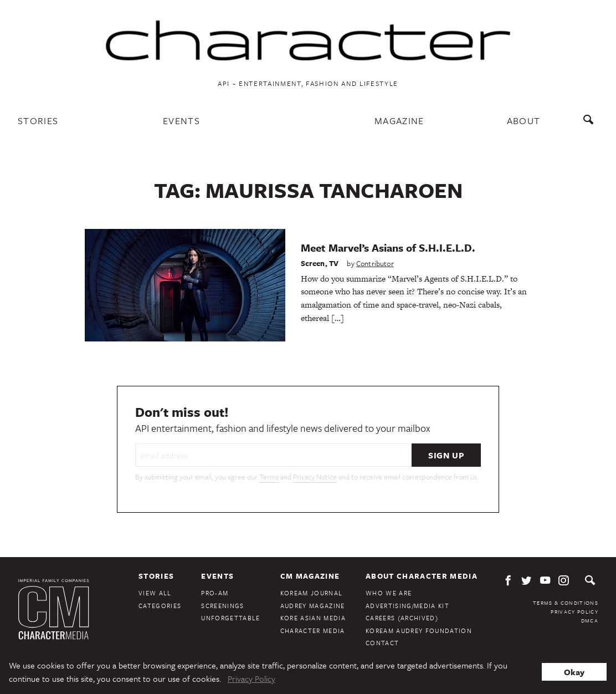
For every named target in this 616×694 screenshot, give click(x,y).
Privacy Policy (574, 611)
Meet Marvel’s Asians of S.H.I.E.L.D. (388, 248)
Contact (382, 643)
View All (155, 593)
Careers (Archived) (402, 618)
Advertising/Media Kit (407, 606)
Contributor (375, 263)
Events (181, 121)
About (524, 121)
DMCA (590, 620)
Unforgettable (230, 618)
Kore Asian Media (313, 618)
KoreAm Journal (312, 593)
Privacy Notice (315, 477)
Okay (574, 672)
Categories (160, 606)
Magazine (399, 121)
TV (334, 263)
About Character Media (422, 576)
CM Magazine (310, 576)
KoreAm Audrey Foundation (419, 631)
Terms (269, 477)
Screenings (222, 606)
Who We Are (389, 593)
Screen (313, 263)
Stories (38, 121)
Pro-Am (215, 593)
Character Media (313, 631)
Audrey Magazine (313, 606)
